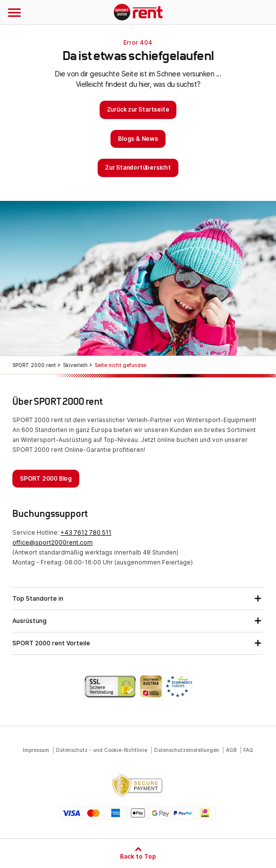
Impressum (36, 750)
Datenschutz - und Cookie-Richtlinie (102, 750)
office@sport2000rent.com (53, 542)
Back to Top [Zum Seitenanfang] (138, 856)
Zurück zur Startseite (138, 109)
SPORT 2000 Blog (46, 478)
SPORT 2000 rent (138, 13)
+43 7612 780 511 (86, 532)
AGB (231, 750)
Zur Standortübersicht (138, 167)
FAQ (248, 750)
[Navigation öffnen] (14, 12)
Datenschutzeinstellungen (187, 750)
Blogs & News (138, 139)
